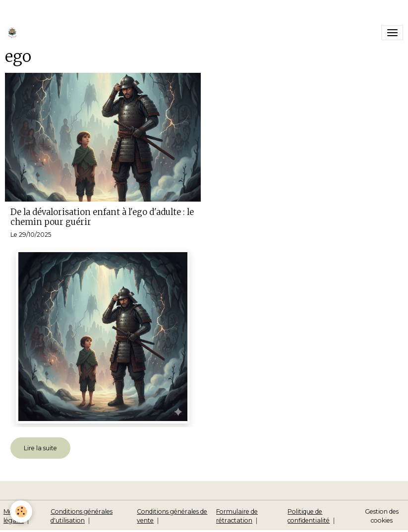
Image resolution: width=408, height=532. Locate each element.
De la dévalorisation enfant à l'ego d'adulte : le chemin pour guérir (102, 217)
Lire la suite (40, 448)
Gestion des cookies (382, 516)
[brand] (14, 33)
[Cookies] (21, 511)
